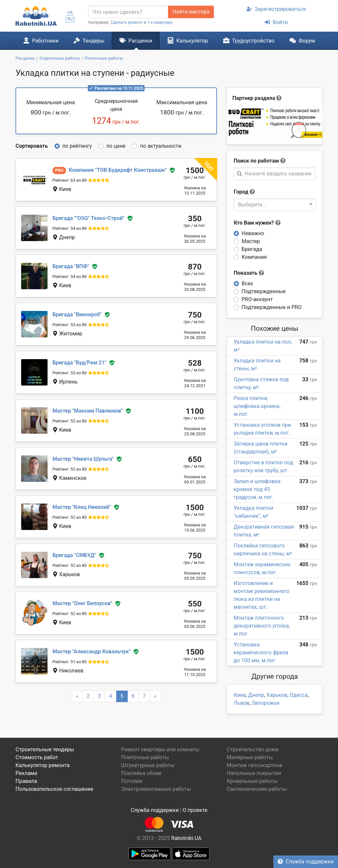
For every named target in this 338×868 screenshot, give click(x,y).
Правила (26, 781)
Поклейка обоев (141, 773)
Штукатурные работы (148, 765)
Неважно (253, 233)
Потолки (132, 781)
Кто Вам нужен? (257, 223)
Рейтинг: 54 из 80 (70, 228)
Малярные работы (250, 757)
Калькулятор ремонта (43, 765)
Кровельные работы (252, 781)
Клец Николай (82, 507)
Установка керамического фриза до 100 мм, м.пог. (261, 652)
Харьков (277, 695)
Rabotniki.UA (186, 838)
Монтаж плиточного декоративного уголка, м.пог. (262, 626)
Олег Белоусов (82, 603)
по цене (116, 146)
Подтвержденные (264, 291)
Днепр (256, 695)
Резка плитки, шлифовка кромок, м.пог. (257, 406)
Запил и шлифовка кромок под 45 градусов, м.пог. (257, 489)
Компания (254, 257)
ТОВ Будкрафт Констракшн (118, 170)
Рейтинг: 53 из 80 (70, 325)
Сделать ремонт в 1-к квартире (142, 22)
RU (70, 19)
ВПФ (71, 266)
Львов (241, 703)
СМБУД (74, 555)
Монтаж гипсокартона (254, 765)
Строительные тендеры (45, 749)
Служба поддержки (306, 862)
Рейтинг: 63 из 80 (70, 180)
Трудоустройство (249, 41)
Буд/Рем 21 (79, 363)
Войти (276, 22)
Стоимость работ (37, 757)
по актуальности (161, 146)
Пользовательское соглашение (54, 789)
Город (241, 192)
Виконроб (77, 314)
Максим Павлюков (88, 411)
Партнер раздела (254, 98)
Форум (302, 41)
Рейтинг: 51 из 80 (70, 662)
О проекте (195, 810)
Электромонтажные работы (156, 789)
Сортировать (32, 146)
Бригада (252, 249)
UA (70, 12)
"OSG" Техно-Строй (88, 218)
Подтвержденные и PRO (272, 307)
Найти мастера (191, 12)
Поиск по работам (256, 161)
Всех (247, 283)
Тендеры (89, 41)
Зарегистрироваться (276, 9)
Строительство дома (253, 749)
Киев (240, 695)
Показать (249, 273)
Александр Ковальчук (91, 651)
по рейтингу (77, 146)
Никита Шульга (83, 459)
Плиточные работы (145, 757)
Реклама (26, 773)
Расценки (136, 41)
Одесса (299, 695)
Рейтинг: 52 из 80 (70, 421)
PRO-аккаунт (257, 299)
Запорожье (266, 703)
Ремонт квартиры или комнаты (160, 749)
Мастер (251, 241)
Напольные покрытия (254, 773)
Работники (41, 41)
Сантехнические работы (257, 789)
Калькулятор (188, 41)
